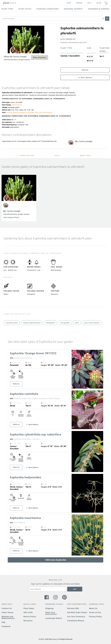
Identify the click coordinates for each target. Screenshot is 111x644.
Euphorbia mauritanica (25, 518)
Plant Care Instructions (51, 613)
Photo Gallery (27, 156)
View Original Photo (11, 217)
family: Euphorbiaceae (32, 323)
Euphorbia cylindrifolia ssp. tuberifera (35, 434)
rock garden (30, 112)
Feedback (6, 626)
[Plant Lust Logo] (10, 3)
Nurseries (28, 621)
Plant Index (29, 608)
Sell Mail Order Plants (77, 612)
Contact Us (7, 608)
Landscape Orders (54, 618)
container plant (11, 112)
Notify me (85, 70)
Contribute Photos (76, 621)
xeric (37, 112)
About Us (93, 608)
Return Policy (30, 617)
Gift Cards (28, 612)
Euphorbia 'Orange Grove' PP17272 (33, 353)
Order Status (8, 612)
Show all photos (40, 57)
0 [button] (106, 2)
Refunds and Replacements (8, 617)
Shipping (49, 608)
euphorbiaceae (17, 105)
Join (75, 589)
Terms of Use (95, 612)
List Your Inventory (76, 617)
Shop (69, 3)
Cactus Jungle (14, 211)
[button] (103, 19)
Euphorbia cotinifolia (24, 394)
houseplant (21, 112)
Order (79, 3)
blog (99, 3)
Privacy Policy (95, 617)
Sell (90, 3)
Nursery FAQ (73, 608)
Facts (57, 156)
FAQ (4, 622)
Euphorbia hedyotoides (26, 477)
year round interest (46, 112)
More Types (85, 156)
